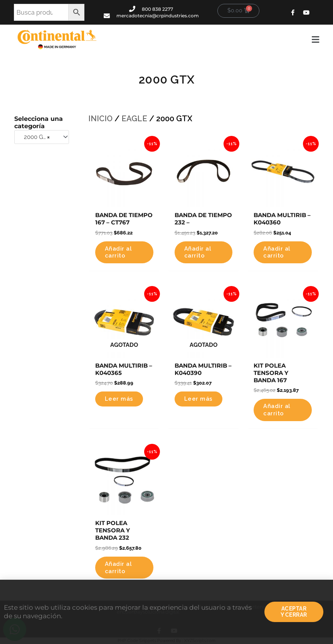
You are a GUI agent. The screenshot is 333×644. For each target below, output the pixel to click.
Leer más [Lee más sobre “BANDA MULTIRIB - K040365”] (119, 399)
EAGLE (134, 119)
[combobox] (42, 137)
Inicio (100, 119)
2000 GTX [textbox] (35, 137)
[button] (214, 40)
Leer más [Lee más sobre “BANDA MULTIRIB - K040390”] (198, 399)
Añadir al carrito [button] (118, 252)
